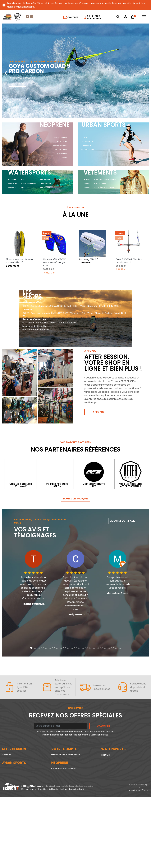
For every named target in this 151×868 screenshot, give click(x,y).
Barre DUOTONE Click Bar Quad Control (129, 263)
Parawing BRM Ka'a (89, 262)
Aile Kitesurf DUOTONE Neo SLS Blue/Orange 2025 (54, 265)
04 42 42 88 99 (94, 19)
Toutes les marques (76, 501)
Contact (71, 17)
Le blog (5, 762)
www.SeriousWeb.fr (138, 861)
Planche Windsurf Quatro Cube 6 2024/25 (19, 263)
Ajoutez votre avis (123, 523)
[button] (70, 116)
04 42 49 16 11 (94, 16)
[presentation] (6, 71)
